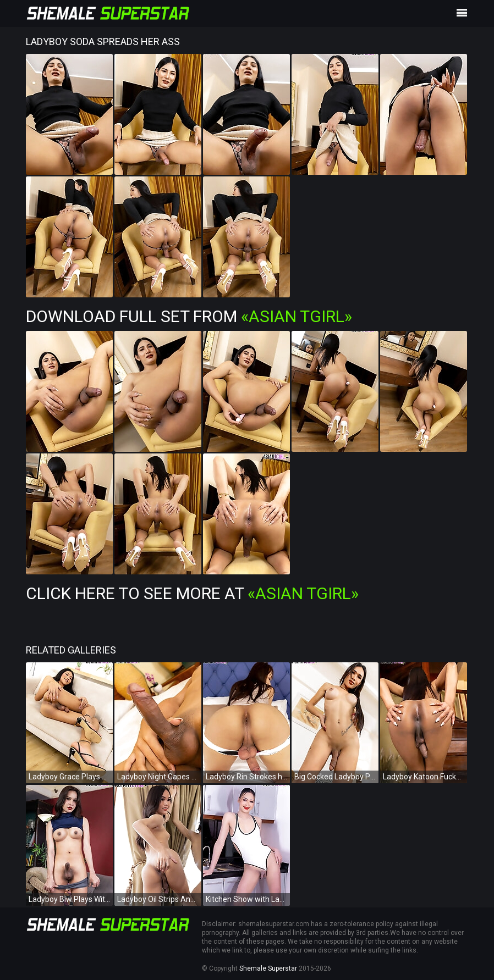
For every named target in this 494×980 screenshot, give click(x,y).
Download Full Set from (189, 316)
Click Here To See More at (192, 593)
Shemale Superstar (268, 968)
